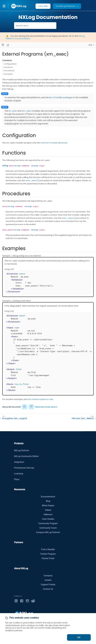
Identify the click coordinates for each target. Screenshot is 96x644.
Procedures (9, 71)
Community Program (48, 523)
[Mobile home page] (8, 45)
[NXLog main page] (19, 6)
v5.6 (90, 45)
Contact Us (48, 589)
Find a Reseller (48, 549)
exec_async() (32, 180)
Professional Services (24, 468)
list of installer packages (61, 97)
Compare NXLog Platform (48, 532)
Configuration (10, 64)
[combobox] (35, 26)
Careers (48, 580)
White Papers (48, 506)
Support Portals (48, 585)
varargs (35, 166)
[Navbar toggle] (3, 45)
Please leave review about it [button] (46, 407)
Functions (8, 67)
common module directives (54, 143)
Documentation (48, 497)
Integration (19, 462)
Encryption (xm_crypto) (15, 418)
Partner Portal (48, 558)
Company (48, 576)
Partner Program (48, 554)
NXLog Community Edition (26, 456)
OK (79, 637)
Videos (48, 510)
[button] (7, 6)
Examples (8, 74)
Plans (17, 479)
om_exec (27, 111)
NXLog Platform (22, 450)
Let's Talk (43, 6)
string (5, 166)
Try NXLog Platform (65, 6)
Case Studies (48, 519)
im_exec (13, 111)
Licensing (19, 474)
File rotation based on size (40, 399)
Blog (48, 501)
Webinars (48, 514)
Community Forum (48, 528)
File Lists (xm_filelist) (83, 418)
